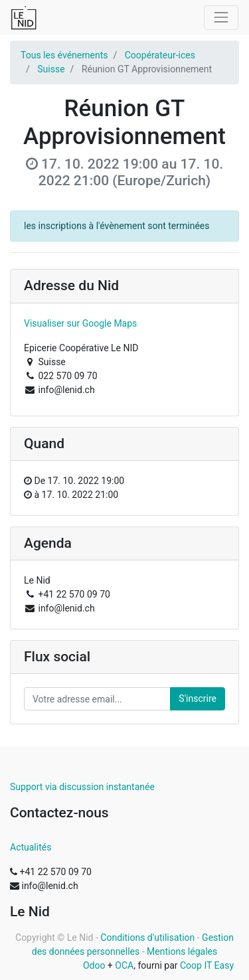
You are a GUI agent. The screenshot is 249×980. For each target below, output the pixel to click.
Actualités (31, 847)
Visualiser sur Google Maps (80, 323)
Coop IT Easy (207, 965)
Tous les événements (64, 55)
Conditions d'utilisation (147, 938)
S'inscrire (198, 698)
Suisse (51, 69)
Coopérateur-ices (160, 55)
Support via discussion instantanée (82, 787)
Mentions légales (182, 951)
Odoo (94, 965)
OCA (124, 965)
